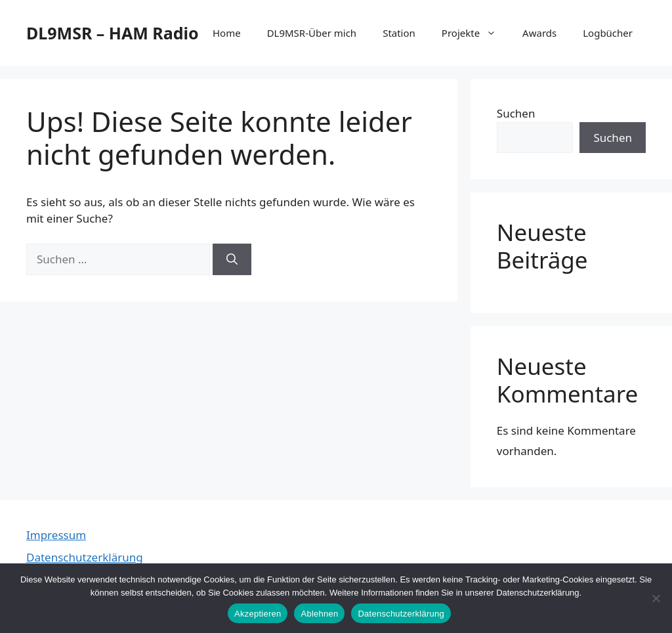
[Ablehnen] (656, 598)
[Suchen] (232, 259)
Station (399, 33)
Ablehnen (319, 614)
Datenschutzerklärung (85, 557)
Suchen (516, 113)
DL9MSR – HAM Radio (113, 33)
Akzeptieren (258, 614)
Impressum (56, 535)
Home (227, 33)
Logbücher (608, 33)
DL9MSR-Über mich (312, 33)
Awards (539, 33)
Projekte (475, 33)
